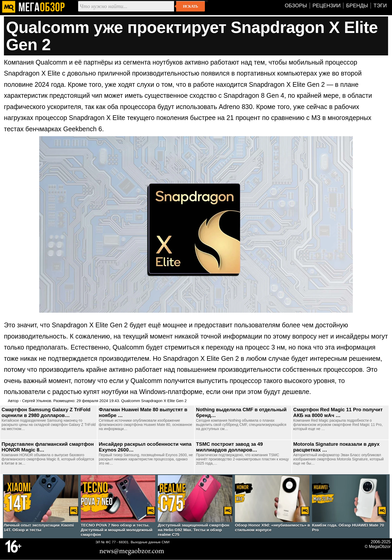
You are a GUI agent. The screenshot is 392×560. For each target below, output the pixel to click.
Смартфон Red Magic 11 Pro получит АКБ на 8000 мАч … (338, 412)
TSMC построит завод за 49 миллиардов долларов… (229, 447)
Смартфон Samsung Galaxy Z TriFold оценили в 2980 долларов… (46, 412)
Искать (190, 6)
